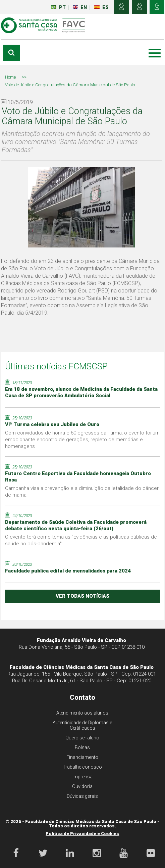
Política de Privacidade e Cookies (82, 834)
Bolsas (82, 747)
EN (80, 7)
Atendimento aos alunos (82, 713)
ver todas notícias (82, 596)
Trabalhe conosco (82, 767)
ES (102, 7)
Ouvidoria (82, 786)
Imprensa (82, 777)
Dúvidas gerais (82, 796)
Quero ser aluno (82, 738)
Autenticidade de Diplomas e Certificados (82, 725)
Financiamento (82, 757)
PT (59, 7)
